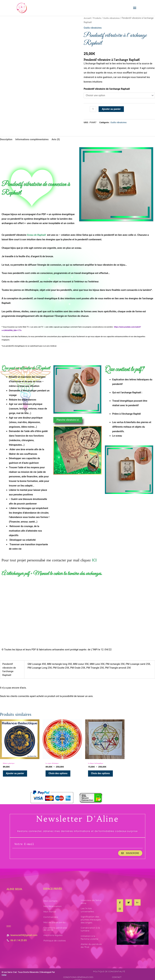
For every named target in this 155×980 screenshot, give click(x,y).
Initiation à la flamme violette (90, 935)
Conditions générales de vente (55, 926)
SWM (4, 973)
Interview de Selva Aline (91, 899)
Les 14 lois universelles (87, 907)
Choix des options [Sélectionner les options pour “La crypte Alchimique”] (56, 771)
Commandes (51, 915)
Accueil (87, 18)
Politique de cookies (55, 938)
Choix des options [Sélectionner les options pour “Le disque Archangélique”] (95, 771)
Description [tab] (6, 140)
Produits (97, 18)
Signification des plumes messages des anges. (91, 917)
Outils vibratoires (112, 18)
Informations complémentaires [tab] (32, 140)
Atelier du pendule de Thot (91, 943)
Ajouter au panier (111, 109)
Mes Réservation (53, 904)
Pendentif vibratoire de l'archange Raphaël (107, 89)
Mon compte (51, 898)
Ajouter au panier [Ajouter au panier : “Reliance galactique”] (16, 771)
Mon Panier (50, 909)
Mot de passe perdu (55, 920)
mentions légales (53, 933)
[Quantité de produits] (93, 109)
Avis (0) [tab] (57, 140)
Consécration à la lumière (90, 927)
